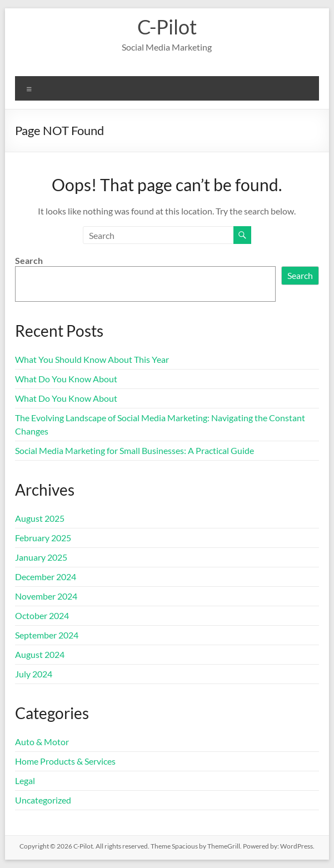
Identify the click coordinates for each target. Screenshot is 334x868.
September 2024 (47, 635)
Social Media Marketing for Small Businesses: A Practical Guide (134, 450)
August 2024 (40, 654)
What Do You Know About (66, 379)
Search (29, 260)
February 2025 (43, 538)
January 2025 (41, 557)
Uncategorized (43, 800)
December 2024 (46, 577)
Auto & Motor (42, 742)
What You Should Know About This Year (92, 359)
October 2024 (42, 615)
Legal (25, 780)
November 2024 (46, 596)
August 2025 (40, 518)
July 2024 (34, 674)
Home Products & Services (65, 761)
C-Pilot (167, 27)
